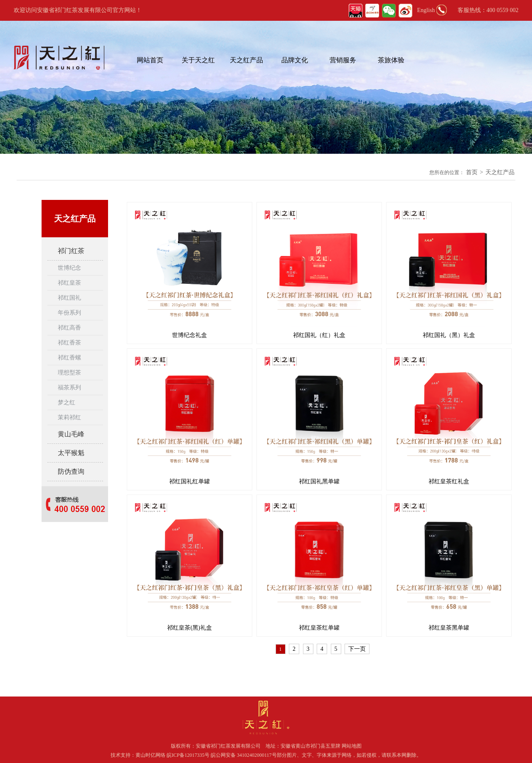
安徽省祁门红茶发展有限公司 (228, 746)
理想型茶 (69, 373)
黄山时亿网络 (151, 755)
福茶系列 (69, 388)
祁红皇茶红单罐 (319, 628)
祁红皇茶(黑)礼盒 (189, 628)
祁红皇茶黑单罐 (449, 628)
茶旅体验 (391, 60)
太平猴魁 (71, 453)
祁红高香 (69, 328)
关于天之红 (198, 60)
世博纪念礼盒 (190, 335)
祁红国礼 (69, 298)
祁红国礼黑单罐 (319, 481)
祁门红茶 (71, 251)
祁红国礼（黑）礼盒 (449, 335)
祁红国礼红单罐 (190, 481)
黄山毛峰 (71, 434)
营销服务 (343, 60)
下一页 (357, 649)
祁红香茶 (69, 343)
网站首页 (150, 60)
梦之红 (66, 402)
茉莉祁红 (69, 417)
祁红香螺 (69, 358)
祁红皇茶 (69, 283)
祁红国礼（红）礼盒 (319, 335)
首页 (472, 172)
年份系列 (69, 313)
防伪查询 (71, 471)
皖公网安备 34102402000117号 (244, 755)
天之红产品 (246, 60)
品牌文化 (295, 60)
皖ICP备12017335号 (188, 755)
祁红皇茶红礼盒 (449, 481)
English (426, 10)
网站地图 (352, 746)
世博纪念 (69, 268)
